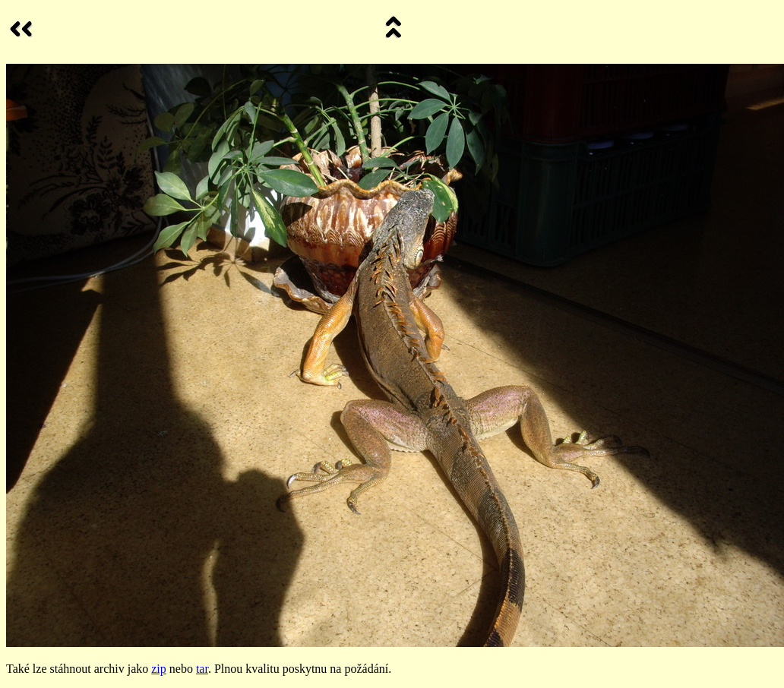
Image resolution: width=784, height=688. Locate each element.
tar (202, 669)
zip (159, 669)
